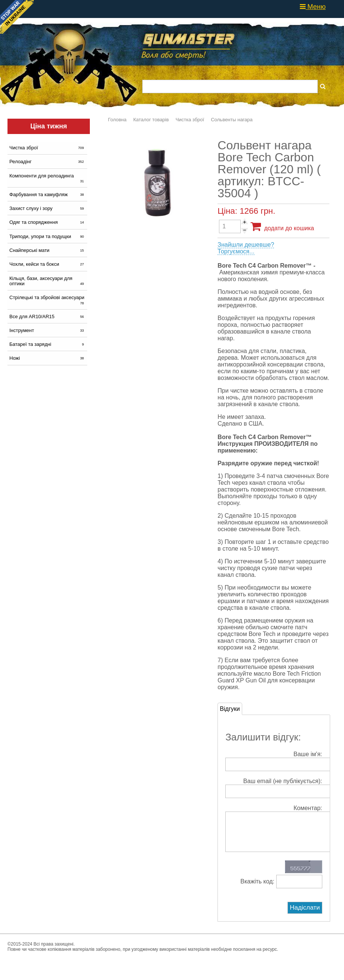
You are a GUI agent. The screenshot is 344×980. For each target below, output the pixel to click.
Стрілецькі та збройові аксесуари (47, 300)
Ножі (47, 358)
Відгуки (230, 709)
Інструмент (47, 330)
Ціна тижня (49, 126)
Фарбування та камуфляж (47, 194)
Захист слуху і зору (47, 208)
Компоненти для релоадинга (47, 178)
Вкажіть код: (281, 889)
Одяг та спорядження (47, 222)
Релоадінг (47, 162)
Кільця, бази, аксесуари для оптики (47, 281)
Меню (313, 7)
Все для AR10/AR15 (47, 316)
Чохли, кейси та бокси (47, 264)
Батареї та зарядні (47, 344)
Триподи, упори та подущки (47, 236)
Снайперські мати (47, 250)
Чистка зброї (47, 148)
